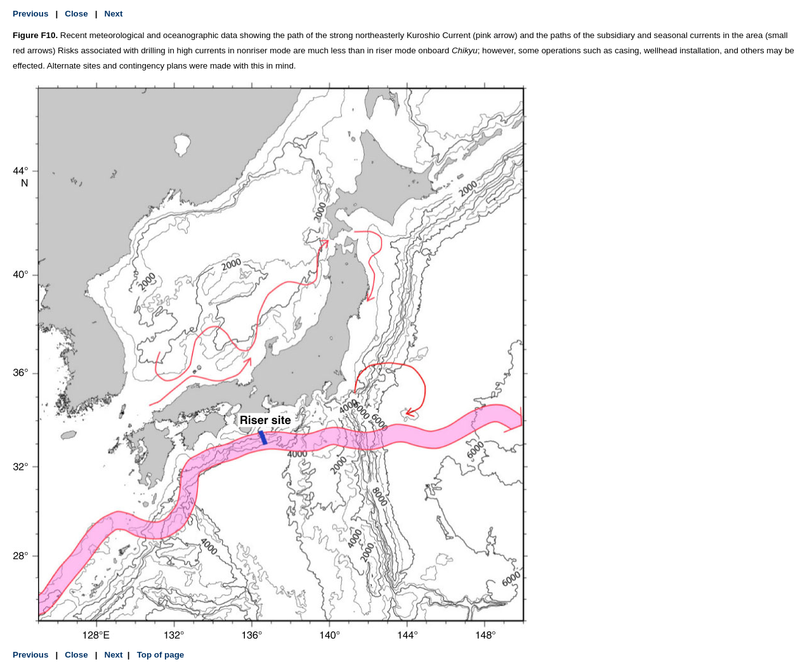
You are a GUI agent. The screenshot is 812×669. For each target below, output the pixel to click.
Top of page (159, 655)
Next (114, 14)
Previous (30, 14)
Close (76, 14)
